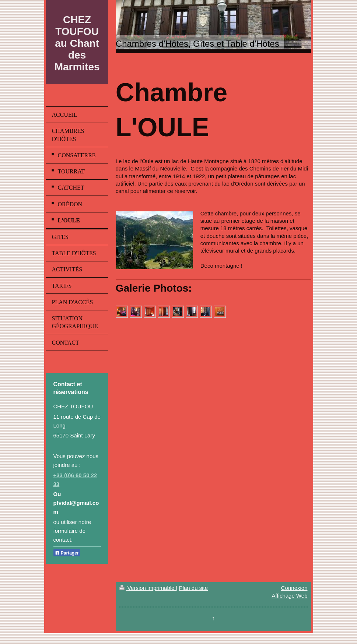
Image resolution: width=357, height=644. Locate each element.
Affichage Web (289, 596)
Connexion (294, 588)
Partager (67, 553)
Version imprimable (148, 588)
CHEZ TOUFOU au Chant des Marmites (77, 43)
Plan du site (193, 588)
